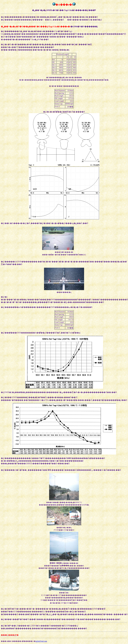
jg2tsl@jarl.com (41, 641)
